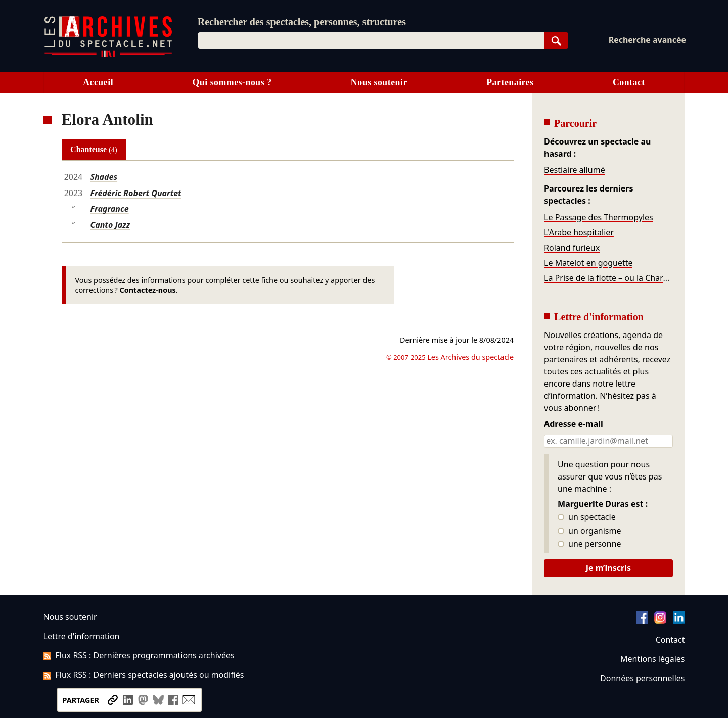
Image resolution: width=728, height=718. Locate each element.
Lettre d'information (82, 636)
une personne (589, 544)
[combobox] (371, 40)
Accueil (98, 82)
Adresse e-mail (574, 424)
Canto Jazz (110, 225)
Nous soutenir (379, 82)
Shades (104, 177)
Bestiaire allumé (575, 170)
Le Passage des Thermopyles (599, 217)
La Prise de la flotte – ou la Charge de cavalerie (608, 278)
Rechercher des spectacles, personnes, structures (302, 22)
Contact (629, 82)
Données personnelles (642, 678)
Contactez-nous (148, 290)
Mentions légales (652, 659)
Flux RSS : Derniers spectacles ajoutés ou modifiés (144, 675)
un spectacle (587, 517)
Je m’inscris (608, 568)
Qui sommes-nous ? (232, 82)
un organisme (589, 531)
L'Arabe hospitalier (579, 232)
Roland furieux (572, 248)
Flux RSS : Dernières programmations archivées (139, 655)
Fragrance (109, 209)
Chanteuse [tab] (94, 149)
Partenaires (510, 82)
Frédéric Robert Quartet (135, 193)
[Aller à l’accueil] (108, 55)
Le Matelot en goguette (588, 263)
